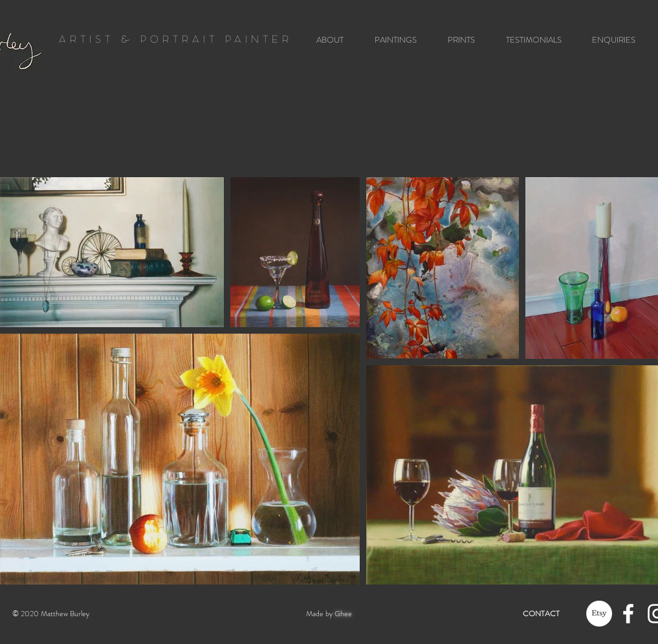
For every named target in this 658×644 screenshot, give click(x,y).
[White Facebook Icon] (628, 614)
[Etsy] (599, 614)
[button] (391, 40)
